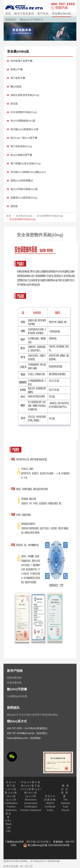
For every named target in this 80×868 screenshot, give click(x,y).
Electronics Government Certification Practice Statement (31, 796)
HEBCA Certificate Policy (50, 803)
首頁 (8, 14)
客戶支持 (43, 14)
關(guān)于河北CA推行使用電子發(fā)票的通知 (32, 715)
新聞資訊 (11, 20)
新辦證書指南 (14, 678)
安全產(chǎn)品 (61, 14)
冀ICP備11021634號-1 (39, 842)
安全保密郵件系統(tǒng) (50, 216)
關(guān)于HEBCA (31, 20)
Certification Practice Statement (11, 796)
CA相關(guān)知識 (17, 696)
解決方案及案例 (24, 14)
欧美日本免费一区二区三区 (18, 866)
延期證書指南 (14, 683)
